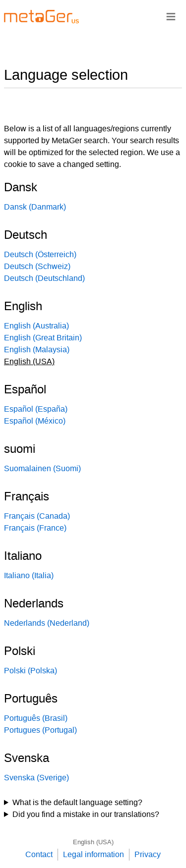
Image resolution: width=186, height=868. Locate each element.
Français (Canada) (37, 516)
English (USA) (93, 842)
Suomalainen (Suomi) (42, 468)
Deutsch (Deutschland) (44, 278)
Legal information (93, 854)
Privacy (148, 854)
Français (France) (35, 528)
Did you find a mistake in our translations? (86, 814)
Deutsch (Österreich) (40, 254)
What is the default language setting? (77, 802)
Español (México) (35, 421)
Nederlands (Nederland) (47, 623)
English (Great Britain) (43, 338)
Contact (39, 854)
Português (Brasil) (36, 718)
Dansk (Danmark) (35, 207)
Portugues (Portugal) (40, 730)
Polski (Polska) (31, 671)
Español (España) (36, 409)
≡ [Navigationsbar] (171, 16)
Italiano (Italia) (29, 575)
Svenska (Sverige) (36, 778)
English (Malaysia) (37, 350)
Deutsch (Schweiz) (37, 266)
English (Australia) (36, 326)
